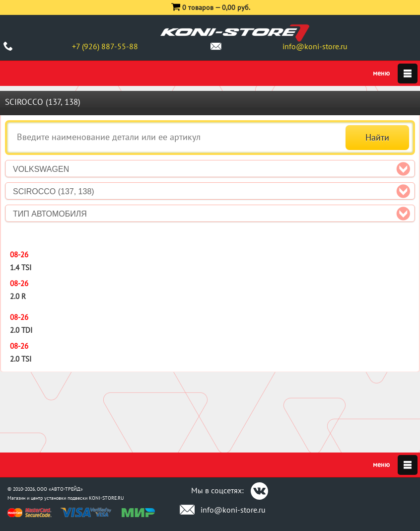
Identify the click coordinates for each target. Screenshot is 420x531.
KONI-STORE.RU (106, 498)
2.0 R (18, 296)
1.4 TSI (21, 267)
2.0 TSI (21, 359)
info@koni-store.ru (315, 46)
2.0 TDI (21, 330)
